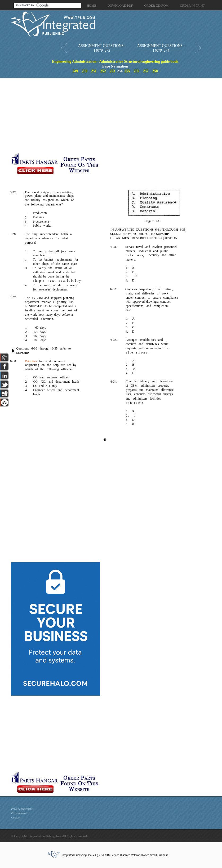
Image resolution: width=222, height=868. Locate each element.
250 (85, 71)
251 (94, 71)
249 (75, 71)
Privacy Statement (22, 809)
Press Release (19, 813)
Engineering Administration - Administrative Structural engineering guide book (115, 62)
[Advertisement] (102, 115)
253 (112, 71)
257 (146, 71)
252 (103, 71)
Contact (16, 817)
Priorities (31, 361)
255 (127, 71)
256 (137, 71)
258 (155, 71)
